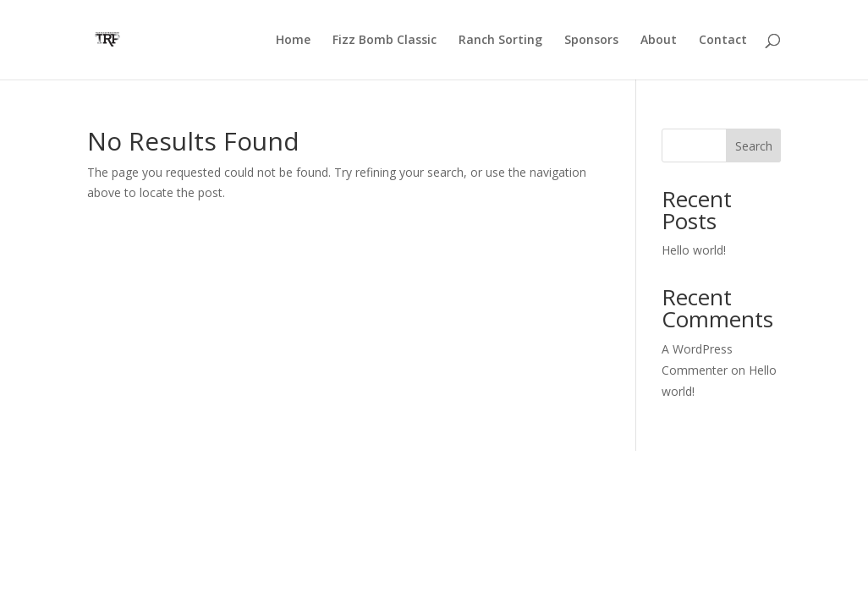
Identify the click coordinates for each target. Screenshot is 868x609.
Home (293, 41)
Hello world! (694, 250)
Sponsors (591, 41)
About (659, 41)
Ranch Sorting (500, 41)
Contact (723, 41)
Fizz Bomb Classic (385, 41)
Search (754, 146)
